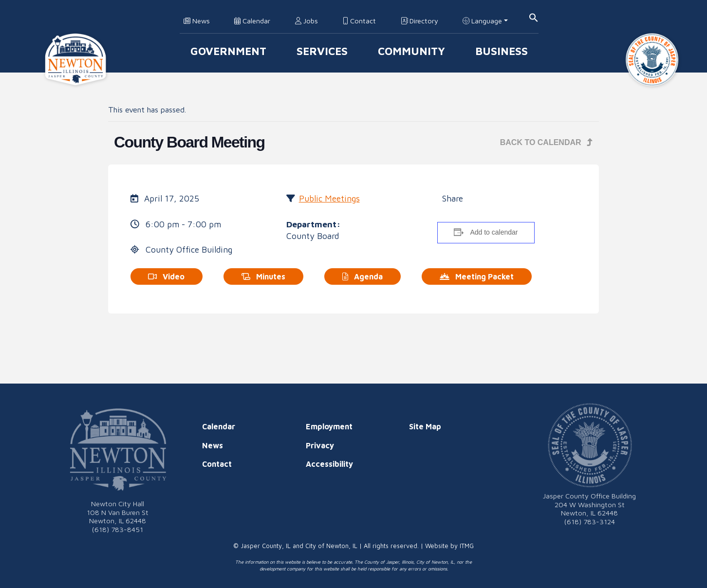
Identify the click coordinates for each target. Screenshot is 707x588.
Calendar (252, 21)
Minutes (263, 276)
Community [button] (411, 51)
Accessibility (329, 464)
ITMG (467, 546)
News (197, 21)
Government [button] (228, 51)
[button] (534, 17)
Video (166, 276)
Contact (359, 21)
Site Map (425, 426)
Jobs (307, 21)
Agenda (363, 276)
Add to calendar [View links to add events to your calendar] (494, 232)
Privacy (320, 445)
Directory (419, 21)
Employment (329, 426)
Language (482, 21)
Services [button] (322, 51)
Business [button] (502, 51)
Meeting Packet (477, 276)
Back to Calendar (547, 142)
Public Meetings (329, 198)
